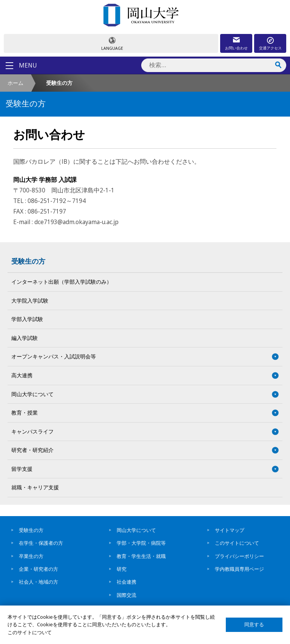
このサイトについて (237, 543)
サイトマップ (230, 530)
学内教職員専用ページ (239, 569)
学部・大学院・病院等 (141, 543)
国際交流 (126, 595)
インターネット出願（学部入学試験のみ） (62, 282)
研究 (122, 569)
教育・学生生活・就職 (141, 556)
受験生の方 (28, 261)
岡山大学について (136, 530)
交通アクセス (270, 48)
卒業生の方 (31, 556)
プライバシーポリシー (239, 556)
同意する (254, 625)
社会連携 (126, 582)
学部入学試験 (27, 319)
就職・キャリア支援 (35, 487)
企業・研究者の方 (39, 569)
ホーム (15, 83)
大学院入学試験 (30, 300)
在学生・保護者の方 (41, 543)
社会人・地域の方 (39, 582)
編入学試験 (25, 338)
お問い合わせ (236, 48)
